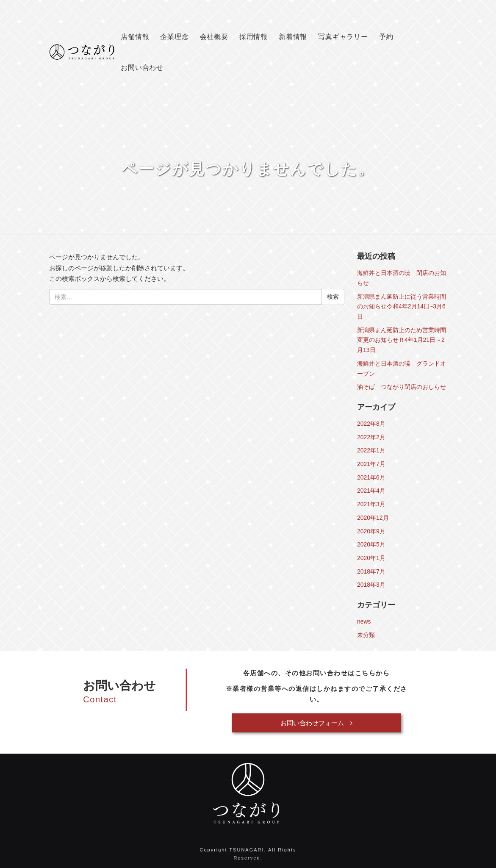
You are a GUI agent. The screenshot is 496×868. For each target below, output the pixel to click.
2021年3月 (371, 504)
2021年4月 (371, 491)
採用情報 (254, 37)
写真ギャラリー (343, 37)
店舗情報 (135, 37)
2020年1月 (371, 558)
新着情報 (293, 37)
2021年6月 (371, 477)
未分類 (366, 635)
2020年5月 (371, 544)
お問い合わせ (142, 68)
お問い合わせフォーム (316, 723)
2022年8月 (371, 424)
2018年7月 (371, 571)
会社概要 (214, 37)
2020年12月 (373, 518)
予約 (386, 37)
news (364, 621)
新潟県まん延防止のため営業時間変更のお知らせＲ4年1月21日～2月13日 (402, 340)
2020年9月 (371, 531)
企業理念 (174, 37)
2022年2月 (371, 437)
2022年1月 (371, 450)
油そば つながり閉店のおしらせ (402, 387)
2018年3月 (371, 585)
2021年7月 (371, 464)
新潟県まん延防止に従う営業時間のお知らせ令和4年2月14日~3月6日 (402, 306)
